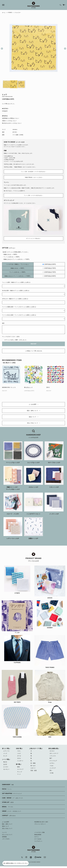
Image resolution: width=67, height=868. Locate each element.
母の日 (5, 762)
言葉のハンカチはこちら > (9, 121)
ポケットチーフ (54, 753)
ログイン (37, 837)
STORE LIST (8, 802)
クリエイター (18, 13)
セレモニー (6, 769)
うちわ (51, 766)
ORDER (12, 811)
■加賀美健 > (5, 109)
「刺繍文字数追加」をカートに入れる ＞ (34, 177)
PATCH (7, 789)
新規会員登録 (38, 835)
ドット (19, 774)
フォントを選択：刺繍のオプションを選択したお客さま (16, 282)
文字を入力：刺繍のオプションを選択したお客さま (15, 299)
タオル (19, 758)
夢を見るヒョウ (28, 387)
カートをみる (38, 839)
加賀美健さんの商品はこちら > (11, 118)
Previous (2, 48)
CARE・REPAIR (12, 798)
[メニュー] (2, 5)
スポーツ (33, 768)
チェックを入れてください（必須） (11, 337)
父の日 (5, 764)
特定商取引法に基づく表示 (41, 822)
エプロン (52, 763)
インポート (20, 761)
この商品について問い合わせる (33, 351)
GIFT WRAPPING (12, 794)
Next (64, 48)
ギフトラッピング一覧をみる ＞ (34, 238)
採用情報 (4, 837)
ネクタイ (52, 751)
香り (51, 770)
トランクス (53, 756)
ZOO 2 (48, 387)
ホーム (4, 13)
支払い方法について (33, 423)
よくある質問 (33, 404)
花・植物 (33, 763)
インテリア (53, 768)
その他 (51, 773)
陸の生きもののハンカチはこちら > (12, 123)
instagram (5, 111)
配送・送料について (33, 411)
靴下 (51, 758)
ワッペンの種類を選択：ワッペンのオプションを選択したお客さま (19, 307)
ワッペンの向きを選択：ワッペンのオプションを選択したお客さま (19, 315)
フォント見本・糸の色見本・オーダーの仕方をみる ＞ (34, 172)
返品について (33, 417)
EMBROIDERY (8, 785)
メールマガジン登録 (39, 832)
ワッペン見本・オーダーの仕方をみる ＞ (34, 195)
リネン (19, 751)
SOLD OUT (33, 344)
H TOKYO (10, 13)
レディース (6, 751)
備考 (3, 323)
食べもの (33, 766)
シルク (19, 753)
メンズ (5, 753)
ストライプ (20, 769)
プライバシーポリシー (40, 824)
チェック (20, 772)
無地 (18, 767)
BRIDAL (8, 807)
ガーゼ (19, 756)
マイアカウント (38, 841)
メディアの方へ (6, 839)
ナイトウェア (53, 761)
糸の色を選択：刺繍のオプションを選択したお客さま (16, 291)
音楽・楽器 (34, 770)
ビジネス (6, 767)
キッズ (5, 756)
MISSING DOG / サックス (9, 387)
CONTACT (9, 816)
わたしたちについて (7, 835)
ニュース (4, 832)
